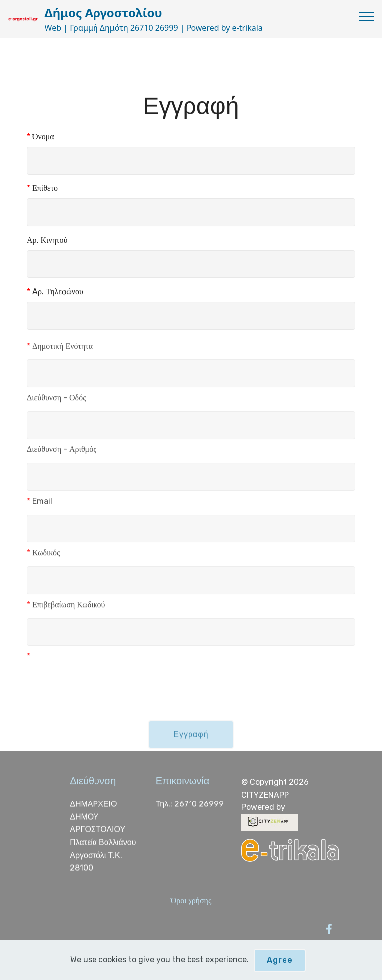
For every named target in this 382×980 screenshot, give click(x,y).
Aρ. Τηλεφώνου (55, 292)
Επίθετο (42, 189)
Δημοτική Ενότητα (60, 349)
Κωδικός (43, 556)
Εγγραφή (191, 741)
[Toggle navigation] (366, 16)
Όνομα (41, 137)
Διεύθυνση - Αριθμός (61, 452)
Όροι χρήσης (191, 901)
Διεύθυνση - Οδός (56, 401)
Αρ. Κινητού (47, 240)
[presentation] (102, 683)
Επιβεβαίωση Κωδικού (66, 607)
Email (40, 504)
